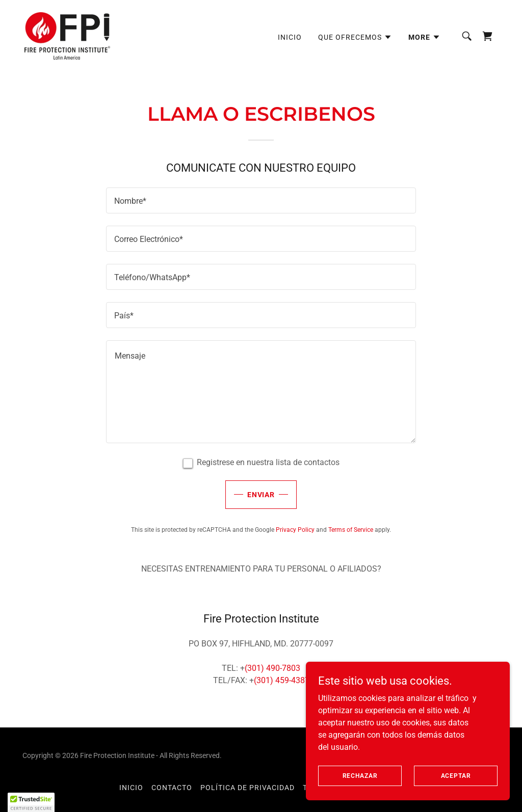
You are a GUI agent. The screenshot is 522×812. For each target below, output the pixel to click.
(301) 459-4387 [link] (282, 680)
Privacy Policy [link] (295, 530)
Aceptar (456, 775)
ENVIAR (261, 495)
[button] (355, 37)
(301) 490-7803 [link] (272, 668)
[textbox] (261, 200)
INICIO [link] (290, 37)
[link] (67, 35)
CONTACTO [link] (172, 788)
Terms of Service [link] (351, 530)
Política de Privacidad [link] (247, 788)
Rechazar (360, 775)
